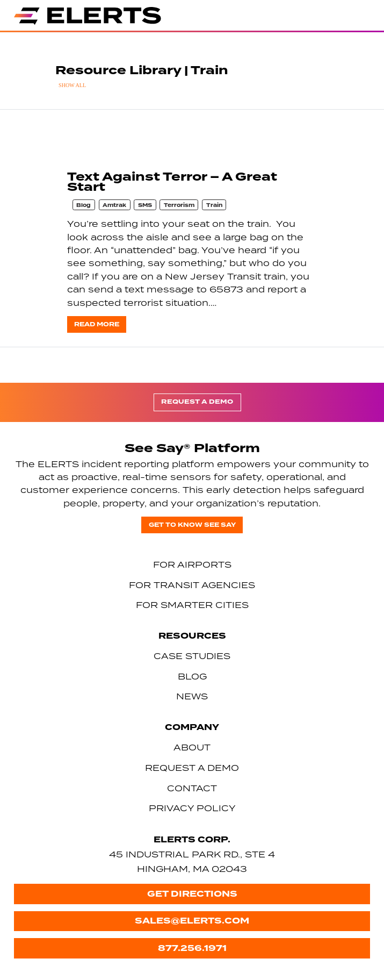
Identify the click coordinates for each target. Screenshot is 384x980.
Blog (84, 205)
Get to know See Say (192, 525)
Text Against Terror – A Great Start (172, 182)
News (192, 696)
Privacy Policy (192, 808)
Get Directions (192, 894)
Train (214, 205)
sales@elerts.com (192, 921)
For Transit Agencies (192, 585)
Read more (97, 324)
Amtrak (114, 205)
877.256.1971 (192, 948)
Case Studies (192, 656)
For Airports (192, 564)
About (192, 747)
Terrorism (179, 205)
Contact (192, 788)
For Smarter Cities (192, 605)
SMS (145, 205)
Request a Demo (197, 402)
